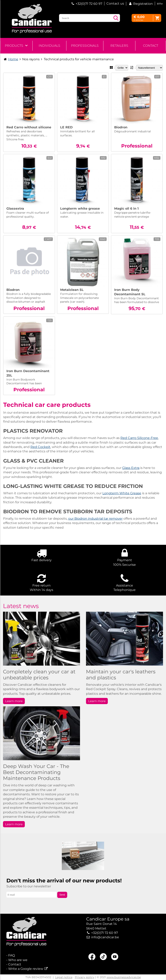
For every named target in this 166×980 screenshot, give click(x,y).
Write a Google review (26, 969)
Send (62, 895)
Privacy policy (85, 977)
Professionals (85, 46)
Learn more (14, 701)
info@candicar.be (105, 937)
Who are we (18, 960)
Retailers (119, 46)
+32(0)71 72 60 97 (89, 4)
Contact (151, 46)
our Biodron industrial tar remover (95, 519)
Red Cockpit (40, 447)
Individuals (49, 46)
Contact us (115, 3)
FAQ (11, 955)
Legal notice (64, 977)
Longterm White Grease (122, 493)
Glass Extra (131, 468)
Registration (140, 4)
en (159, 3)
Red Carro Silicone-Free (139, 438)
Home (13, 59)
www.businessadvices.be (124, 977)
